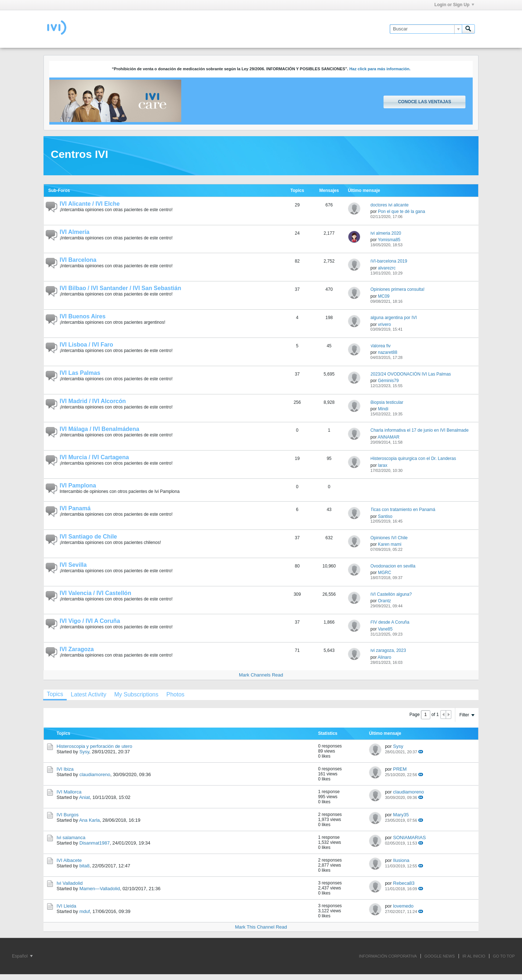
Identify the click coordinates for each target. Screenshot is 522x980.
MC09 (384, 296)
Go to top (504, 956)
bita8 (84, 866)
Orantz (384, 601)
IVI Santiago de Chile (88, 537)
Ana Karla (89, 820)
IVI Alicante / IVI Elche (90, 204)
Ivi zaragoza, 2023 (388, 650)
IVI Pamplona (78, 485)
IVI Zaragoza (77, 649)
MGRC (384, 573)
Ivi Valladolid (70, 883)
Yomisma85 (389, 240)
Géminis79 (388, 381)
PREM (400, 769)
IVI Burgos (68, 815)
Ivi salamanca (71, 837)
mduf (85, 911)
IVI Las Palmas (80, 373)
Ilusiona (401, 860)
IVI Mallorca (69, 792)
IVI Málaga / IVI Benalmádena (100, 429)
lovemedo (403, 906)
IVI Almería (75, 232)
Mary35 (401, 815)
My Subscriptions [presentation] (136, 694)
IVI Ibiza (65, 769)
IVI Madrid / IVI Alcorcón (93, 401)
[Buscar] (426, 29)
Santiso (385, 516)
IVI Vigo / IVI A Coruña (90, 621)
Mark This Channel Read (261, 927)
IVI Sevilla (73, 565)
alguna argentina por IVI (394, 318)
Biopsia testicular (387, 402)
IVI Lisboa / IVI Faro (87, 345)
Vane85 (385, 629)
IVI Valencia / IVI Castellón (96, 593)
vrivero (384, 324)
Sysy (84, 752)
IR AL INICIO (474, 956)
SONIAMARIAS (409, 837)
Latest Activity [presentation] (88, 694)
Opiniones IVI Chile (389, 538)
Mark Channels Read (261, 675)
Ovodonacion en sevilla (393, 566)
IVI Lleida (66, 906)
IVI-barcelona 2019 (389, 261)
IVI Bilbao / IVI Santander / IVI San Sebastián (121, 288)
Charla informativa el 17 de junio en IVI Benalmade (420, 430)
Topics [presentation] (55, 694)
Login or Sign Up (454, 5)
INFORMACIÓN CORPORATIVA (388, 956)
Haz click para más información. (380, 69)
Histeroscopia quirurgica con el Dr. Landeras (413, 458)
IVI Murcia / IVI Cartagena (94, 457)
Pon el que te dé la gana (401, 212)
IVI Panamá (75, 508)
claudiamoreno (95, 774)
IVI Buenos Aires (83, 316)
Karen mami (390, 544)
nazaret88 (387, 352)
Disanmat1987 (95, 843)
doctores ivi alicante (390, 205)
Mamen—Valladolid (100, 889)
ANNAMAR (389, 437)
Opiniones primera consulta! (397, 289)
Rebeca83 (404, 883)
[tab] (55, 695)
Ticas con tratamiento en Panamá (403, 510)
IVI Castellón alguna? (391, 594)
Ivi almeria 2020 (386, 233)
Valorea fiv (381, 346)
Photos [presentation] (175, 694)
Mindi (383, 409)
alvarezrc (387, 268)
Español (22, 956)
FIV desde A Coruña (390, 622)
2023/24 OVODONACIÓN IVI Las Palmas (411, 374)
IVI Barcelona (78, 260)
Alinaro (384, 657)
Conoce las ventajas (424, 102)
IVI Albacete (69, 860)
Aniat (84, 797)
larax (382, 465)
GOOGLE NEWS (440, 956)
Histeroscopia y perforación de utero (94, 746)
